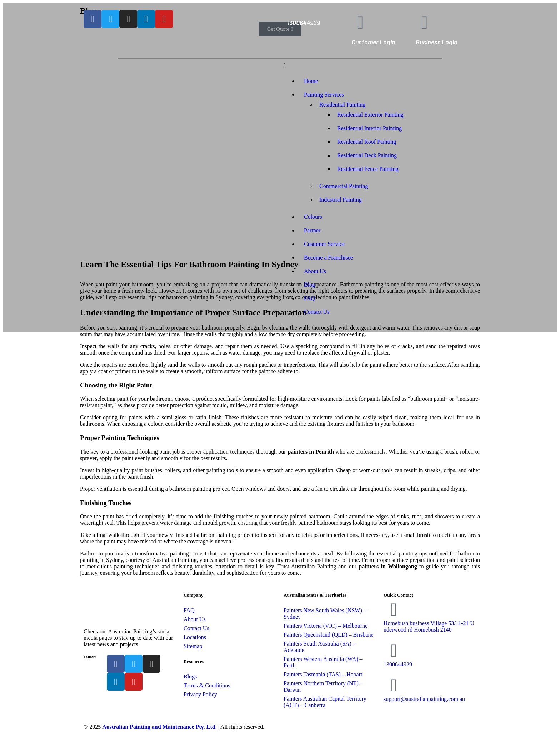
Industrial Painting (341, 200)
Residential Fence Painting (368, 169)
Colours (313, 217)
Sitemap (193, 646)
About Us (315, 271)
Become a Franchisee (328, 258)
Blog (309, 285)
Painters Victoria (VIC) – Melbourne (326, 626)
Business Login (437, 42)
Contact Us (317, 312)
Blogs (190, 676)
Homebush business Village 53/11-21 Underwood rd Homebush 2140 (429, 626)
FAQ (309, 298)
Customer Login (373, 42)
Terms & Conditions (207, 685)
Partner (312, 230)
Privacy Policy (200, 694)
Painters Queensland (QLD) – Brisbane (329, 635)
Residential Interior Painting (369, 128)
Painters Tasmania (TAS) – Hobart (323, 674)
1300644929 (304, 23)
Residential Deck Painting (367, 155)
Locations (195, 637)
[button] (380, 65)
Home (311, 81)
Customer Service (324, 244)
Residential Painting (342, 105)
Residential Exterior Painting (370, 115)
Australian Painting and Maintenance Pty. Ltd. (159, 727)
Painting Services (324, 95)
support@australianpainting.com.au (424, 699)
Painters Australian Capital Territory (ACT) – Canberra (325, 702)
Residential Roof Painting (367, 142)
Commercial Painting (344, 186)
